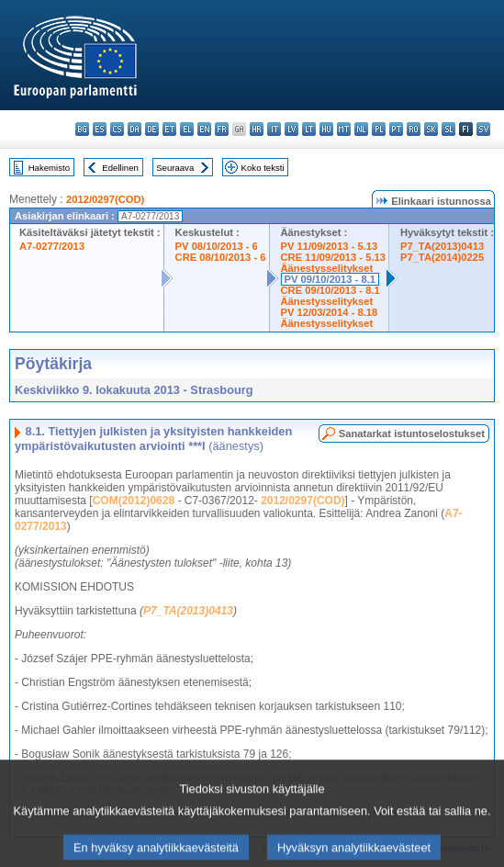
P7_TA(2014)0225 (442, 257)
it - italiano (274, 129)
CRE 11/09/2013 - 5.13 (333, 257)
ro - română (414, 129)
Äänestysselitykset (327, 268)
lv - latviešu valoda (291, 129)
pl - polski (379, 129)
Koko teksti (263, 168)
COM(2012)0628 (134, 501)
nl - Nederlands (361, 129)
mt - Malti (344, 129)
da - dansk (134, 129)
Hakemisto (49, 168)
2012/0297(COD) (105, 199)
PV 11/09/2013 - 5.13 (330, 246)
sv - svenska (483, 129)
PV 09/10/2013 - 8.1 (330, 279)
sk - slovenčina (431, 129)
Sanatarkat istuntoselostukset (412, 433)
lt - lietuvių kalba (309, 129)
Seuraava (175, 168)
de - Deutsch (152, 129)
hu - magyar (326, 129)
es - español (100, 129)
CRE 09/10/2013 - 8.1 (330, 290)
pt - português (396, 129)
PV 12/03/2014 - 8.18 (330, 312)
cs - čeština (117, 129)
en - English (204, 129)
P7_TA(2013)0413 (442, 246)
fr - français (222, 129)
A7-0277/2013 (52, 246)
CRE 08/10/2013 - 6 (221, 257)
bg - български (82, 129)
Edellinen (120, 168)
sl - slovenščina (448, 129)
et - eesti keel (169, 129)
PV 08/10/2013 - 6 (217, 246)
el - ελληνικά (187, 129)
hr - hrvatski (257, 129)
